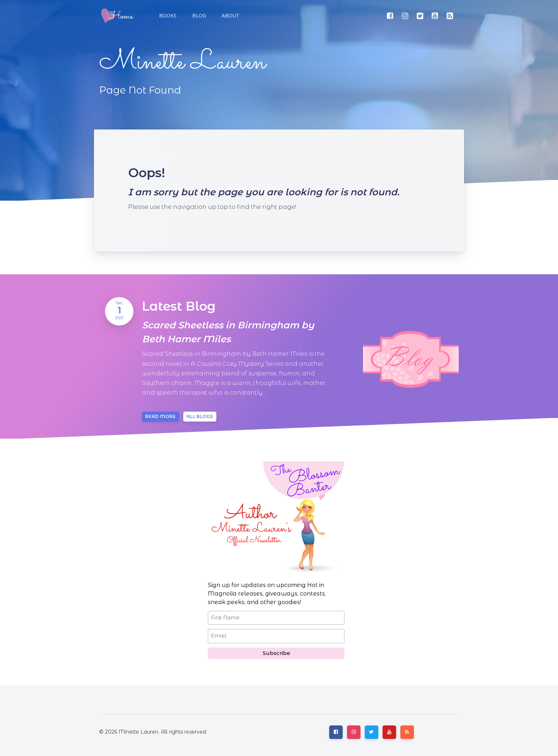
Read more (160, 416)
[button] (198, 16)
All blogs (200, 416)
